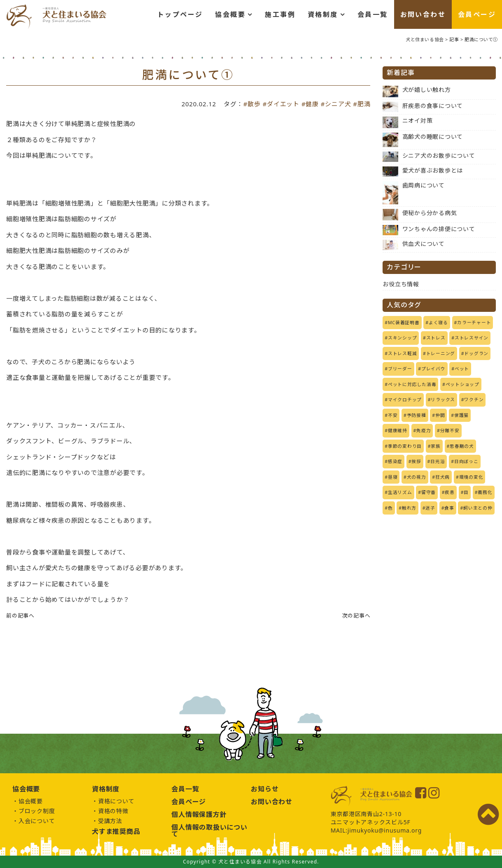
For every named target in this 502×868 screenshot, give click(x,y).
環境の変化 (471, 477)
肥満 (364, 104)
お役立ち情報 (401, 284)
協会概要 (230, 14)
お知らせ (265, 789)
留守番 (428, 492)
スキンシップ (403, 338)
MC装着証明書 (404, 323)
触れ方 (409, 508)
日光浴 (438, 461)
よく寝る (438, 323)
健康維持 (398, 430)
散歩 (254, 104)
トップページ (180, 14)
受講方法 (110, 821)
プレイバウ (433, 369)
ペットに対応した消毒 (412, 384)
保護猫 (461, 415)
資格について (116, 801)
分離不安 (450, 430)
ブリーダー (400, 369)
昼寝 (393, 477)
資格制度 (323, 14)
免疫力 (424, 430)
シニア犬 (338, 104)
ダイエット (283, 104)
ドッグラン (476, 353)
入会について (37, 821)
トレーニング (441, 353)
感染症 (395, 461)
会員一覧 (373, 14)
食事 (449, 508)
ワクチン (474, 400)
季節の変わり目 (405, 446)
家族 (436, 446)
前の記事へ (20, 615)
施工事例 (280, 14)
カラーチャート (474, 323)
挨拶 (416, 461)
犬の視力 (417, 477)
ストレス (436, 338)
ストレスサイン (472, 338)
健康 (312, 104)
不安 (393, 415)
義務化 (485, 492)
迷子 (430, 508)
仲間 (440, 415)
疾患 (450, 492)
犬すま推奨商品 (116, 831)
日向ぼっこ (466, 461)
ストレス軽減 (403, 353)
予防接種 (417, 415)
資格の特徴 (113, 811)
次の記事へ (356, 615)
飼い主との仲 (478, 508)
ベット (462, 369)
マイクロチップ (405, 400)
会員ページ (477, 14)
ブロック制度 (37, 811)
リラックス (443, 400)
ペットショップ (462, 384)
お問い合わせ (423, 14)
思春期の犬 (462, 446)
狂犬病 (442, 477)
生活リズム (400, 492)
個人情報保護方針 (199, 814)
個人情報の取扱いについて (209, 831)
